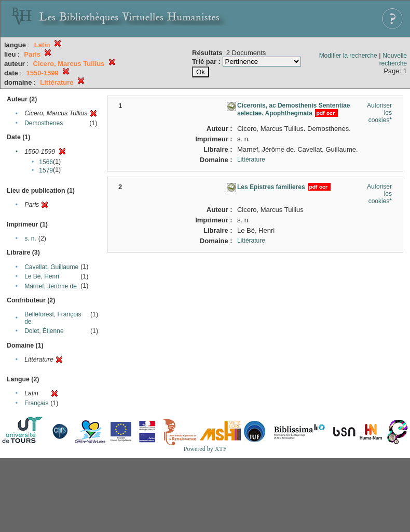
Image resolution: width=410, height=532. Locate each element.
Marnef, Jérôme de (51, 286)
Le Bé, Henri (42, 276)
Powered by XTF (205, 449)
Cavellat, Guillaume (51, 267)
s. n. (30, 238)
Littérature (251, 159)
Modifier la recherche (348, 56)
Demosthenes (44, 123)
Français (36, 403)
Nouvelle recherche (393, 59)
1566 (46, 162)
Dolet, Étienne (44, 331)
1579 (46, 170)
